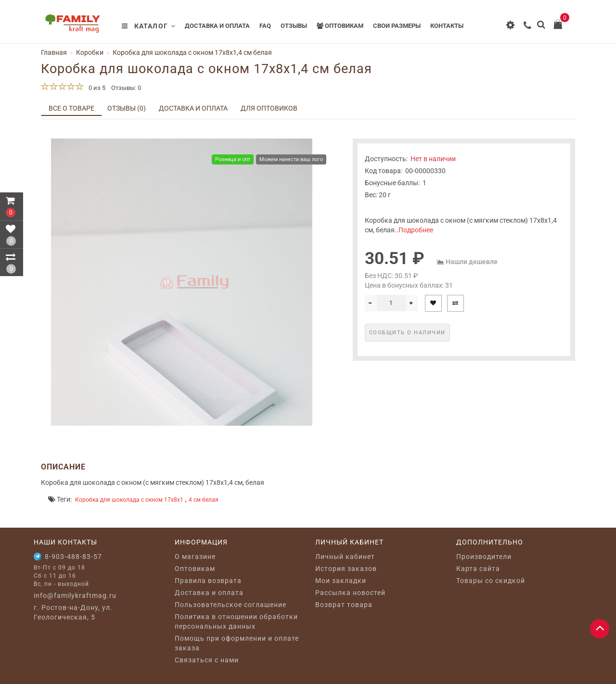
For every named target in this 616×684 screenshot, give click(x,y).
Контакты (447, 26)
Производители (484, 557)
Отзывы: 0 (126, 88)
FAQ (265, 26)
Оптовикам (340, 26)
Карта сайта (478, 569)
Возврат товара (344, 605)
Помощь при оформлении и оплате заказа (237, 643)
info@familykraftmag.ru (75, 595)
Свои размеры (397, 26)
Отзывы (294, 26)
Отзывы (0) (127, 108)
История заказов (346, 569)
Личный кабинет (345, 557)
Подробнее (416, 230)
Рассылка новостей (350, 593)
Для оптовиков (269, 108)
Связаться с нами (207, 660)
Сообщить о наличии (407, 333)
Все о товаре (71, 108)
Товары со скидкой (491, 581)
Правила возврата (208, 581)
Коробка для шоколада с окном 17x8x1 (129, 500)
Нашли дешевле (472, 262)
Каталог (149, 26)
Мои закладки (341, 581)
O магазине (195, 557)
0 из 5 (96, 88)
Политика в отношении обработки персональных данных (236, 621)
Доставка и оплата (217, 26)
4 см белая (204, 500)
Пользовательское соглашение (231, 605)
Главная (54, 52)
